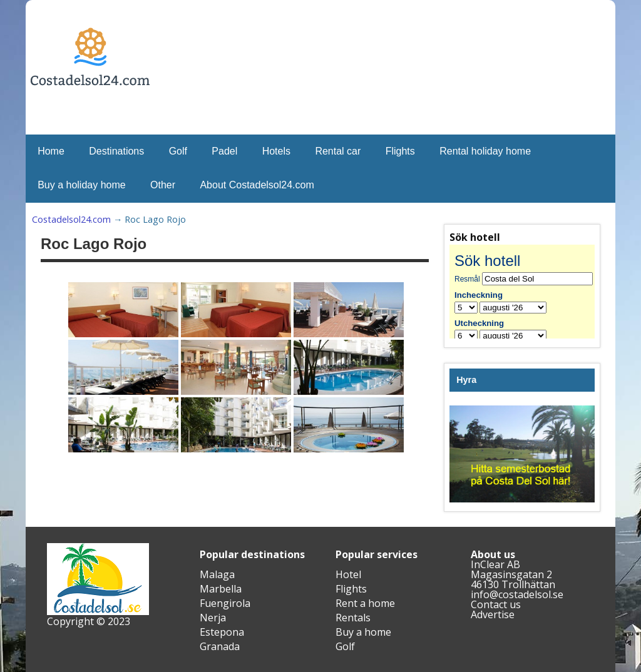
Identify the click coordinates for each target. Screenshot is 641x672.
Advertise (493, 614)
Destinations (116, 151)
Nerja (213, 618)
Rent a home (365, 603)
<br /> (522, 292)
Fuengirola (225, 603)
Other (163, 185)
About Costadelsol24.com (257, 185)
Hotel (348, 574)
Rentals (353, 618)
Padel (224, 151)
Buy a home (363, 632)
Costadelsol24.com (71, 219)
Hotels (276, 151)
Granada (220, 646)
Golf (178, 151)
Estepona (222, 632)
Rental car (338, 151)
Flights (400, 151)
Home (51, 151)
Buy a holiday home (82, 185)
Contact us (496, 604)
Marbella (221, 589)
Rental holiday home (485, 151)
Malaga (217, 574)
